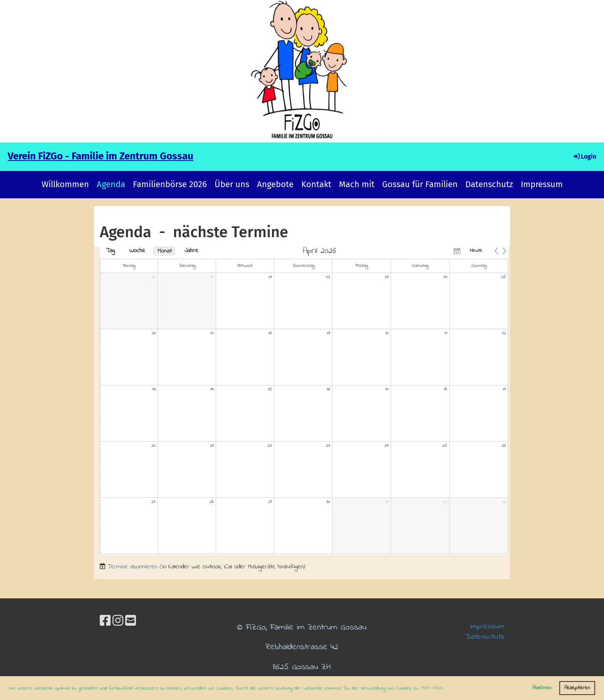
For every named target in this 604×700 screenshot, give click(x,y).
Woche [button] (137, 251)
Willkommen (65, 184)
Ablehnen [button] (542, 688)
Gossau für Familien (420, 184)
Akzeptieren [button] (577, 688)
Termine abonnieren (132, 567)
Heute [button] (476, 250)
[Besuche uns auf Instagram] (118, 622)
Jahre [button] (191, 251)
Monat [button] (165, 251)
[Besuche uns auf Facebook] (105, 622)
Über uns (232, 184)
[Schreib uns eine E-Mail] (131, 622)
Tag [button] (110, 251)
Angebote (275, 184)
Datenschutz (489, 184)
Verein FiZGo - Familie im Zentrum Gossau (101, 156)
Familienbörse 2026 (170, 184)
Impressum (542, 184)
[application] (304, 401)
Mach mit (357, 184)
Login (584, 157)
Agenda (111, 184)
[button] (496, 251)
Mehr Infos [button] (432, 688)
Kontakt (316, 184)
